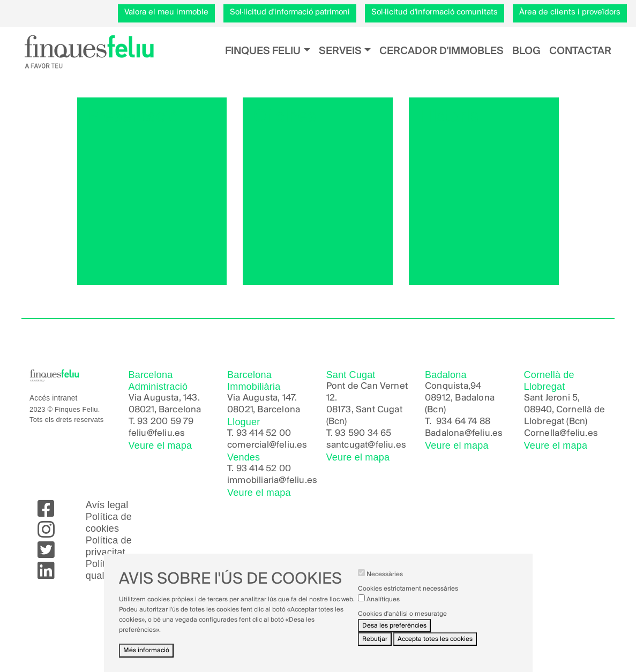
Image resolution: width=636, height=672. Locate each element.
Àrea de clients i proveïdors (570, 12)
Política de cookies (109, 523)
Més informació (146, 658)
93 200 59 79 (165, 422)
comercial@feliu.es (267, 445)
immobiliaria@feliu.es (272, 481)
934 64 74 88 (463, 422)
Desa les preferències (394, 633)
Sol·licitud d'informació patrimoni (290, 12)
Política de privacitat (109, 546)
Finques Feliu (263, 51)
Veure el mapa (160, 446)
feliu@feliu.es (157, 433)
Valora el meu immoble (166, 12)
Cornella (542, 433)
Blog (526, 51)
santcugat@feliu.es (366, 445)
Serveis (340, 51)
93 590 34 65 (363, 433)
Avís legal (107, 505)
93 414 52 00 (264, 433)
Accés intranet (54, 398)
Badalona (445, 433)
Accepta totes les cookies (435, 647)
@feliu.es (484, 433)
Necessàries (385, 582)
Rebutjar (375, 647)
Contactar (580, 51)
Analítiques (383, 607)
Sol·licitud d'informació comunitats (435, 12)
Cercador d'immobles (442, 51)
